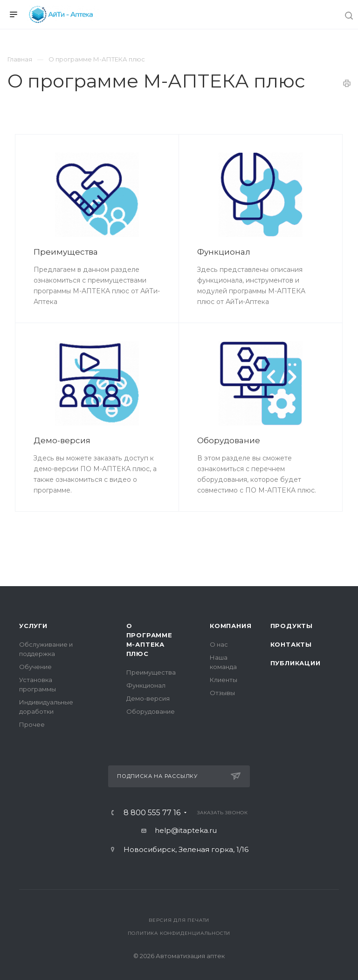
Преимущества (66, 252)
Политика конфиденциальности (179, 933)
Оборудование (229, 440)
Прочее (32, 724)
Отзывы (222, 693)
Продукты (292, 626)
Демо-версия (62, 440)
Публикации (296, 663)
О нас (219, 644)
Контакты (291, 644)
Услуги (33, 626)
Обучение (35, 667)
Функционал (224, 252)
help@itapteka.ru (186, 830)
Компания (231, 626)
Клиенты (224, 680)
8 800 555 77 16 (152, 813)
